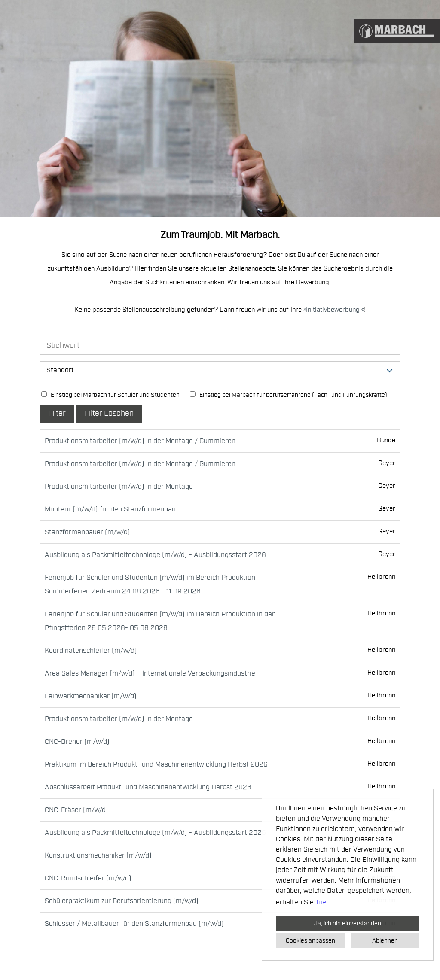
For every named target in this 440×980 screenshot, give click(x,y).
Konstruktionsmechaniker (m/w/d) (98, 855)
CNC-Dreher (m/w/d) (77, 742)
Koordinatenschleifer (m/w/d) (91, 651)
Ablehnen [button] (385, 940)
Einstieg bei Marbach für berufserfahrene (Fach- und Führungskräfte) (289, 395)
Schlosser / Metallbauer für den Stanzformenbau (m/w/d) (134, 924)
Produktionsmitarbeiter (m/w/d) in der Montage (119, 487)
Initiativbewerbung (334, 310)
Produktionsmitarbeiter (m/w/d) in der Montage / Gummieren (140, 441)
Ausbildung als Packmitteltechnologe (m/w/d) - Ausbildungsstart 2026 (155, 555)
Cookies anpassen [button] (310, 940)
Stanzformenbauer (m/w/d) (87, 532)
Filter (57, 413)
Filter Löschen (109, 413)
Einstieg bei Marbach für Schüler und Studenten (110, 395)
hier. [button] (323, 902)
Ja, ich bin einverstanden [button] (348, 923)
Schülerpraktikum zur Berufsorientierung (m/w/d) (122, 901)
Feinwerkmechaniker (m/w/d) (91, 696)
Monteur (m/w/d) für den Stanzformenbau (110, 509)
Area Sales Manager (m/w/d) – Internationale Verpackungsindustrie (150, 673)
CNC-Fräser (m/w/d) (76, 810)
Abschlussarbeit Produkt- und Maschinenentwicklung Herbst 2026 (148, 787)
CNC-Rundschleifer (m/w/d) (88, 878)
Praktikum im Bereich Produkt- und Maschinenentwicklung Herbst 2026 (156, 764)
